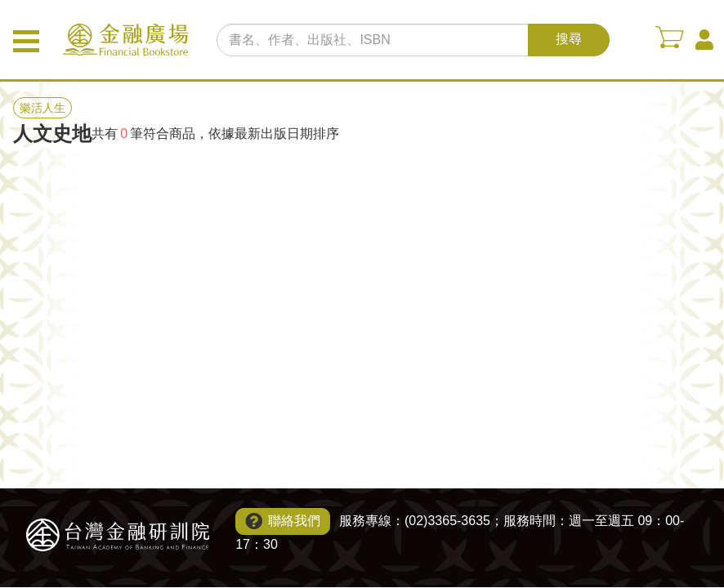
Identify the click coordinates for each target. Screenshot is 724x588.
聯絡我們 (294, 521)
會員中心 (704, 40)
